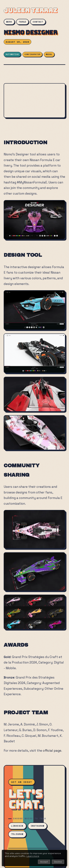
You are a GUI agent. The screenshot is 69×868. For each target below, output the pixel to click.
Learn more (33, 856)
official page (52, 751)
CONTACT (38, 22)
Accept (44, 862)
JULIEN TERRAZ (30, 10)
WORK (9, 22)
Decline (58, 862)
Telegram (17, 834)
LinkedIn (17, 826)
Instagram (38, 826)
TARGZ (22, 22)
